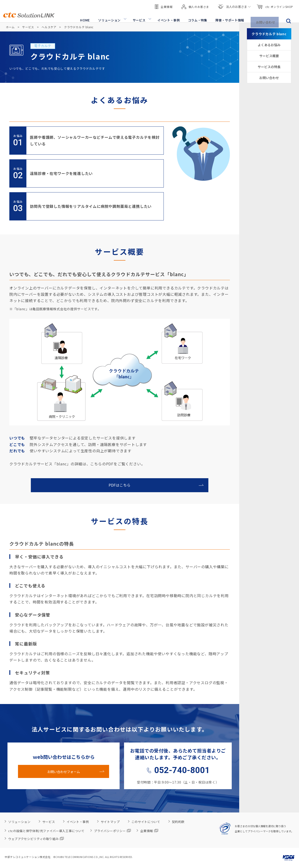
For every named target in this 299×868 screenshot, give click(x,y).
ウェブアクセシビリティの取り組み (36, 839)
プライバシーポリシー (112, 831)
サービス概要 (269, 56)
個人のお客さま (195, 5)
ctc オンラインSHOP (275, 5)
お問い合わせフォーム (64, 771)
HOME (87, 17)
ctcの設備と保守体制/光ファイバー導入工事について (46, 831)
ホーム (10, 27)
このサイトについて (146, 822)
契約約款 (178, 822)
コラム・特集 (198, 17)
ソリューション (110, 17)
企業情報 (164, 5)
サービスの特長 (269, 67)
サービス (140, 17)
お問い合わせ (266, 17)
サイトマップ (110, 822)
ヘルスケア (49, 27)
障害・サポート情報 (230, 17)
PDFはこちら (120, 485)
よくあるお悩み (269, 45)
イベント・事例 (169, 17)
